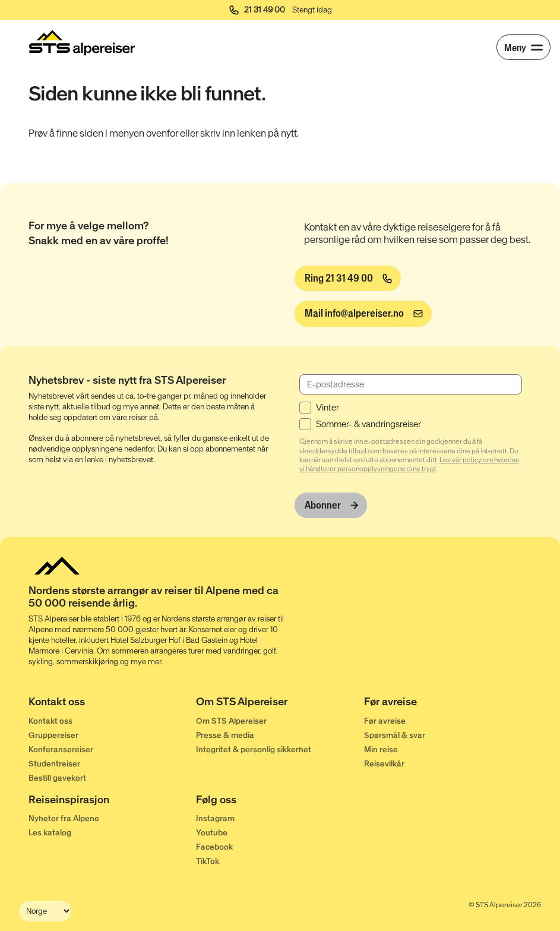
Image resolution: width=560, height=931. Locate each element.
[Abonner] (331, 506)
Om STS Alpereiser (231, 721)
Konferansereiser (61, 749)
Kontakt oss (50, 721)
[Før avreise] (448, 704)
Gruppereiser (53, 735)
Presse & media (225, 735)
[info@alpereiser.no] (363, 314)
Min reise (381, 749)
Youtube (212, 833)
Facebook (214, 847)
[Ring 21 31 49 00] (348, 279)
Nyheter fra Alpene (64, 818)
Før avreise (385, 721)
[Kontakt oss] (112, 704)
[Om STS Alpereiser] (280, 704)
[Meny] (523, 47)
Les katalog (50, 833)
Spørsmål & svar (395, 735)
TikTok (208, 861)
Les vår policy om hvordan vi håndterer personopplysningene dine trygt (409, 464)
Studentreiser (54, 764)
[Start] (82, 43)
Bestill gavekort (57, 778)
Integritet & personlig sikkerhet (254, 749)
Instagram (215, 818)
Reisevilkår (384, 764)
